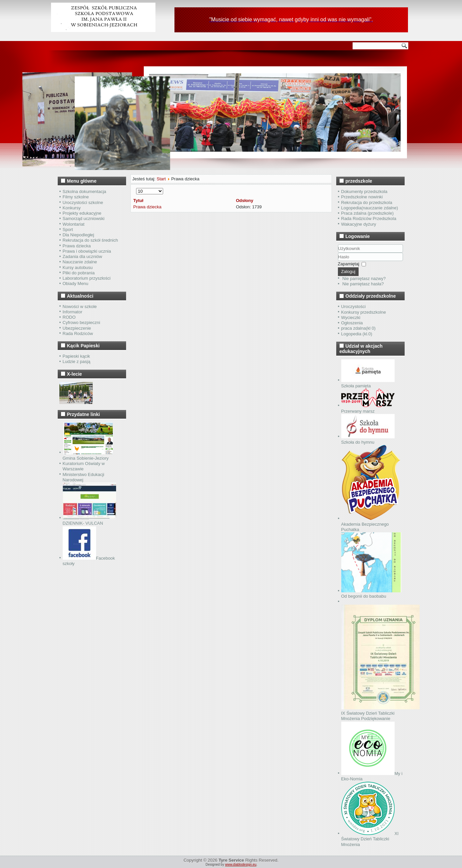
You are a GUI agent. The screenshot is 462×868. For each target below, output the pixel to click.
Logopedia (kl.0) (357, 334)
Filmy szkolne (76, 197)
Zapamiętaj (349, 264)
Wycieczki (351, 317)
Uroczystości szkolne (83, 202)
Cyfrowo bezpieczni (82, 322)
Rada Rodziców (78, 333)
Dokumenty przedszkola (364, 191)
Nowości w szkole (80, 306)
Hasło (338, 261)
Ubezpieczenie (77, 328)
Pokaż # (136, 188)
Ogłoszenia (352, 323)
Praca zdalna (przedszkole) (368, 213)
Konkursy (72, 208)
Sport (68, 229)
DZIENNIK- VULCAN (89, 520)
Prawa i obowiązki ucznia (87, 251)
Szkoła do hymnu (368, 439)
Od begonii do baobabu (371, 593)
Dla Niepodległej (79, 235)
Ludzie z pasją (77, 361)
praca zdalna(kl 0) (358, 328)
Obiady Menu (76, 283)
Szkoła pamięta (368, 383)
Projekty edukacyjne (82, 213)
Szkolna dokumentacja (85, 191)
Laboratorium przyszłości (87, 278)
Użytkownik (338, 253)
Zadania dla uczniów (83, 256)
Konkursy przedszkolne (364, 312)
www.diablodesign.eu (241, 864)
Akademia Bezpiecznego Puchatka (371, 524)
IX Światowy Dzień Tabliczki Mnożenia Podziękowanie (380, 713)
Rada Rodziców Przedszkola (369, 218)
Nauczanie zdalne (80, 262)
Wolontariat (74, 224)
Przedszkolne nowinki (362, 197)
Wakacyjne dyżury (359, 224)
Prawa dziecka (77, 246)
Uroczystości (354, 306)
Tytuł (138, 200)
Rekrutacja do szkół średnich (90, 240)
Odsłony (245, 200)
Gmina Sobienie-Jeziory (88, 455)
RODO (69, 317)
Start (161, 179)
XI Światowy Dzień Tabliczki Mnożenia (370, 839)
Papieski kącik (76, 356)
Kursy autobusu (78, 267)
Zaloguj (348, 271)
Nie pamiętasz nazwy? (364, 278)
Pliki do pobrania (79, 273)
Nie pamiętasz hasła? (363, 284)
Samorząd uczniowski (84, 218)
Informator (73, 312)
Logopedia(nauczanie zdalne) (370, 208)
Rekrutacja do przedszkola (367, 202)
